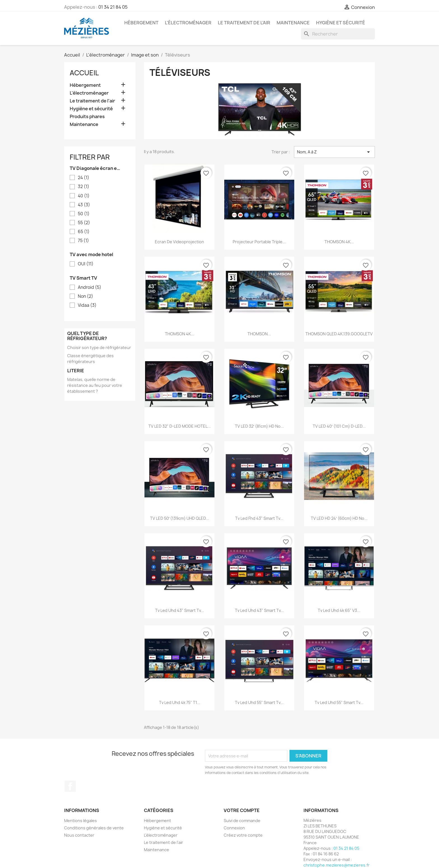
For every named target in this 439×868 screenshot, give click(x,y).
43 (84, 205)
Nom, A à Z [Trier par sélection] (334, 152)
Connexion (234, 828)
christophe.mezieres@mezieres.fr (337, 865)
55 (84, 223)
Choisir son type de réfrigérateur (99, 348)
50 (84, 214)
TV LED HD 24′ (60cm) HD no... (339, 518)
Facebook (70, 786)
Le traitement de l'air (244, 23)
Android (90, 287)
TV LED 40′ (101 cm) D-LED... (339, 426)
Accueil (84, 73)
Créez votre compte (243, 835)
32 (84, 187)
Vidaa (87, 305)
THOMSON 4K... (339, 242)
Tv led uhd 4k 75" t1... (180, 702)
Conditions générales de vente (94, 828)
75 (83, 241)
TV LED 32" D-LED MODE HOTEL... (180, 426)
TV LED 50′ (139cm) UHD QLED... (180, 518)
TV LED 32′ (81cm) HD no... (259, 426)
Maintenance (293, 23)
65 (84, 232)
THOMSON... (259, 334)
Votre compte (242, 810)
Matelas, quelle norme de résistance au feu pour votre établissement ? (95, 385)
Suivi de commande (242, 821)
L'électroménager (188, 23)
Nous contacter (79, 835)
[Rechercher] (338, 34)
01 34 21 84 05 (113, 7)
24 (84, 178)
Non (86, 296)
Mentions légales (80, 821)
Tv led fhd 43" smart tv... (259, 518)
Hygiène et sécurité (341, 23)
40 (84, 196)
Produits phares (87, 117)
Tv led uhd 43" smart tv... (180, 610)
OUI (86, 264)
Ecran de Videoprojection (179, 242)
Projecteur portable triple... (259, 242)
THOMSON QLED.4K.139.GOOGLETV (339, 334)
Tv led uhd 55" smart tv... (259, 702)
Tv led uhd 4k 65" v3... (339, 610)
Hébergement (141, 23)
